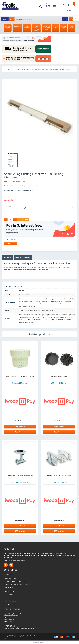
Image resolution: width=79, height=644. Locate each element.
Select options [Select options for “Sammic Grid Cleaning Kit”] (59, 427)
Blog (7, 598)
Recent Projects (11, 601)
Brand (12, 19)
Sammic (27, 69)
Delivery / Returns (11, 578)
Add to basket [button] (20, 427)
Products (18, 69)
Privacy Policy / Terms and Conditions (18, 585)
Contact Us (9, 588)
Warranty (9, 575)
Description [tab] (7, 257)
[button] (10, 239)
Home (10, 69)
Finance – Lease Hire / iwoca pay (16, 581)
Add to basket (23, 220)
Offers (65, 19)
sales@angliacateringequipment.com (20, 628)
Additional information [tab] (23, 257)
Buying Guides (10, 604)
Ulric (5, 638)
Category (5, 19)
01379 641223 (51, 6)
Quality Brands (10, 591)
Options (8, 206)
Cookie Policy (10, 594)
